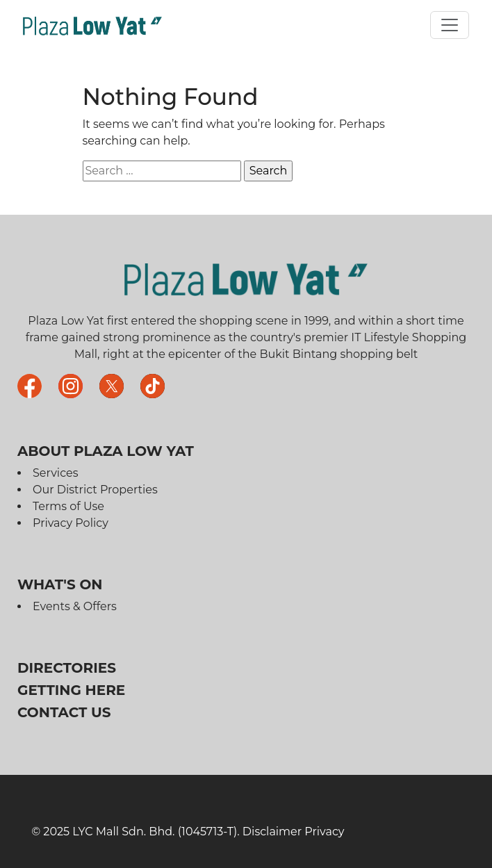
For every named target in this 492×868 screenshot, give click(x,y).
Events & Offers (75, 606)
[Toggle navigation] (450, 25)
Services (55, 473)
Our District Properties (95, 490)
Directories (67, 668)
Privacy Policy (71, 523)
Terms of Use (68, 506)
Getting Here (71, 690)
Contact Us (64, 712)
